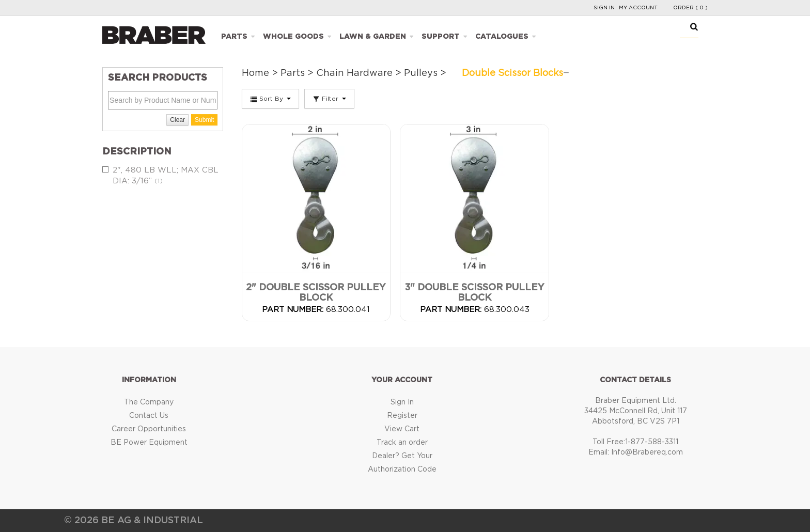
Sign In (604, 8)
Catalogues (502, 37)
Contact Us (149, 416)
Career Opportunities (149, 429)
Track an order (402, 443)
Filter (329, 99)
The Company (149, 402)
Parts (234, 37)
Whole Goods (293, 37)
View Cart (402, 429)
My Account (638, 8)
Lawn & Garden (373, 37)
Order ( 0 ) (690, 8)
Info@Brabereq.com (647, 452)
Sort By (270, 99)
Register (402, 416)
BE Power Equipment (149, 443)
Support (441, 37)
